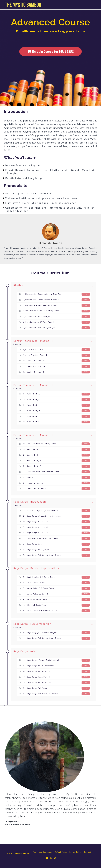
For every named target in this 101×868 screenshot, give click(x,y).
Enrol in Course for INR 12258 (50, 52)
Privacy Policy (75, 852)
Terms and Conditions (43, 852)
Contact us (89, 852)
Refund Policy (61, 852)
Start (86, 294)
